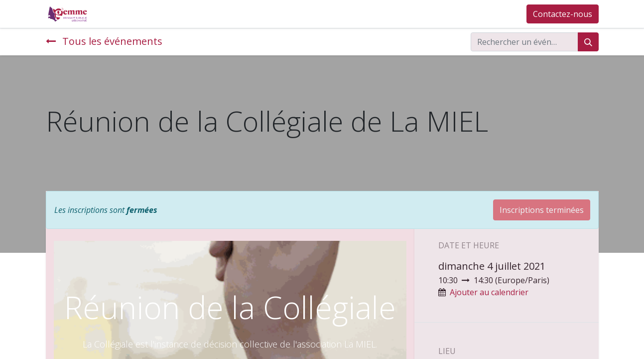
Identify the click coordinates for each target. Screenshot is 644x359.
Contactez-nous (563, 14)
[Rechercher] (588, 42)
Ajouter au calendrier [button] (489, 292)
